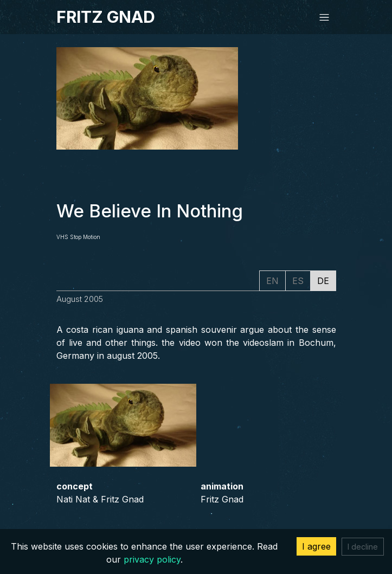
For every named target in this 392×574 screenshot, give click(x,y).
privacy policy (152, 559)
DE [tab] (323, 281)
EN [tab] (272, 281)
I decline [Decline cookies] (363, 547)
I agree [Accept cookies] (316, 546)
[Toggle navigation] (324, 17)
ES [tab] (298, 281)
